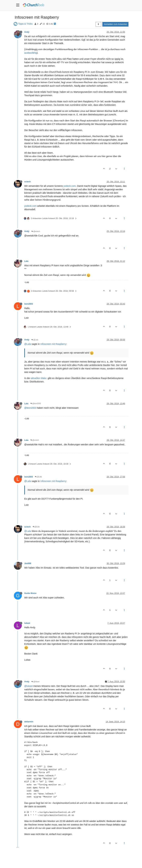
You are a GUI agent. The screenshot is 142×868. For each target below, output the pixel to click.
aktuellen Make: (39, 378)
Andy (27, 32)
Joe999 (28, 563)
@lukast (35, 682)
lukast (27, 623)
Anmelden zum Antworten (115, 24)
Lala (26, 261)
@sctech (36, 231)
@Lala (35, 340)
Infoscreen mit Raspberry (53, 344)
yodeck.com (70, 186)
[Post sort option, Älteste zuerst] (98, 24)
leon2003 (29, 304)
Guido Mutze (30, 593)
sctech (27, 182)
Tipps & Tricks (25, 24)
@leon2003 (36, 403)
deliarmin (29, 722)
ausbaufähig (31, 53)
